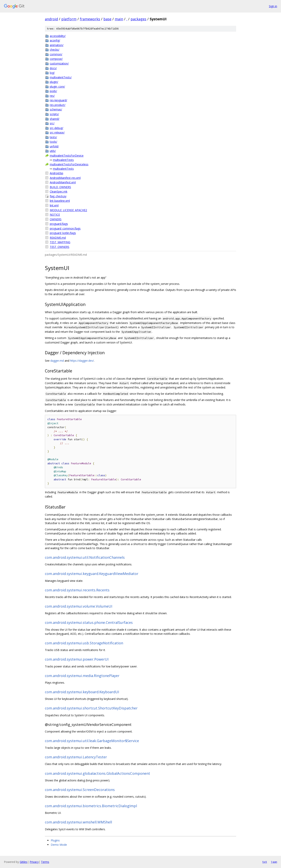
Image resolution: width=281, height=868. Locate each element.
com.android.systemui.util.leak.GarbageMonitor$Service (92, 741)
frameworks (90, 19)
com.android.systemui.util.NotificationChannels (85, 557)
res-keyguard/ (58, 100)
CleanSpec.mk (59, 191)
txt (265, 862)
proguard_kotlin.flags (63, 233)
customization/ (59, 63)
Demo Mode (59, 845)
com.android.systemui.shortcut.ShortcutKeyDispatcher (91, 708)
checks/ (55, 50)
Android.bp (56, 173)
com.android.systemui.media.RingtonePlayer (82, 676)
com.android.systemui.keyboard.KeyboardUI (82, 692)
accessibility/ (58, 36)
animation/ (57, 45)
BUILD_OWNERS (60, 187)
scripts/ (54, 114)
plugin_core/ (57, 87)
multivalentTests (63, 160)
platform (69, 19)
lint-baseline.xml (60, 201)
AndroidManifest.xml (63, 182)
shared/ (55, 119)
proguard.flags (59, 224)
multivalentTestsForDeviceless (69, 164)
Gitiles (24, 862)
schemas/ (56, 109)
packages (138, 19)
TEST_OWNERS (60, 247)
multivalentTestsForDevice (67, 156)
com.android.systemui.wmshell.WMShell (78, 822)
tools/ (53, 142)
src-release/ (57, 132)
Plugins (55, 840)
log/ (52, 73)
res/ (52, 96)
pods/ (53, 91)
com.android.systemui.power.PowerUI (77, 659)
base (107, 19)
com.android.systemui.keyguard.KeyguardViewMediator (92, 574)
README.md (58, 238)
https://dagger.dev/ (82, 361)
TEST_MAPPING (60, 242)
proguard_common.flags (65, 228)
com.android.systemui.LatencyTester (76, 757)
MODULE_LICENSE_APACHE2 (68, 210)
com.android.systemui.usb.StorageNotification (84, 643)
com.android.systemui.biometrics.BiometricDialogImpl (91, 806)
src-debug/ (56, 128)
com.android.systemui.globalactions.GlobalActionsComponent (97, 773)
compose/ (56, 59)
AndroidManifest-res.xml (65, 178)
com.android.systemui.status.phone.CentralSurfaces (89, 622)
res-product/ (58, 105)
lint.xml (54, 205)
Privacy (34, 862)
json (274, 862)
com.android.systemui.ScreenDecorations (80, 790)
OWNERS (56, 219)
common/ (56, 54)
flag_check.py (58, 196)
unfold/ (54, 146)
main (119, 19)
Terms (45, 862)
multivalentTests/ (61, 77)
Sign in (273, 6)
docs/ (53, 68)
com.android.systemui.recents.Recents (77, 590)
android (51, 19)
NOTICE (55, 215)
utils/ (53, 151)
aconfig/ (55, 40)
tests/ (53, 137)
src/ (52, 123)
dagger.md (57, 361)
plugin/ (54, 82)
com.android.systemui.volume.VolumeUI (79, 606)
